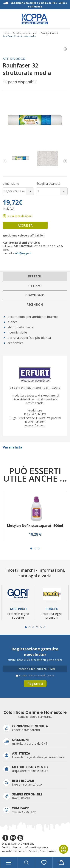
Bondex (52, 609)
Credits (6, 847)
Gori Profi (18, 609)
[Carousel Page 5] (41, 627)
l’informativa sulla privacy (41, 676)
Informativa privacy (36, 847)
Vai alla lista (13, 447)
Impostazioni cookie (14, 851)
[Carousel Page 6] (44, 627)
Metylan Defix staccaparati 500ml (35, 526)
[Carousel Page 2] (35, 549)
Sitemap (17, 847)
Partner (33, 851)
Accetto (37, 676)
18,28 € (35, 534)
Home (6, 33)
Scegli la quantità (48, 184)
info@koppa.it (23, 253)
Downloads (35, 295)
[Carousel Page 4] (37, 627)
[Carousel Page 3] (39, 549)
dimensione (11, 184)
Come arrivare (48, 851)
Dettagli (35, 276)
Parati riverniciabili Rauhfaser (35, 388)
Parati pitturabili (49, 33)
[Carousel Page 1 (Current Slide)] (31, 549)
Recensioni (35, 305)
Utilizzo (35, 286)
